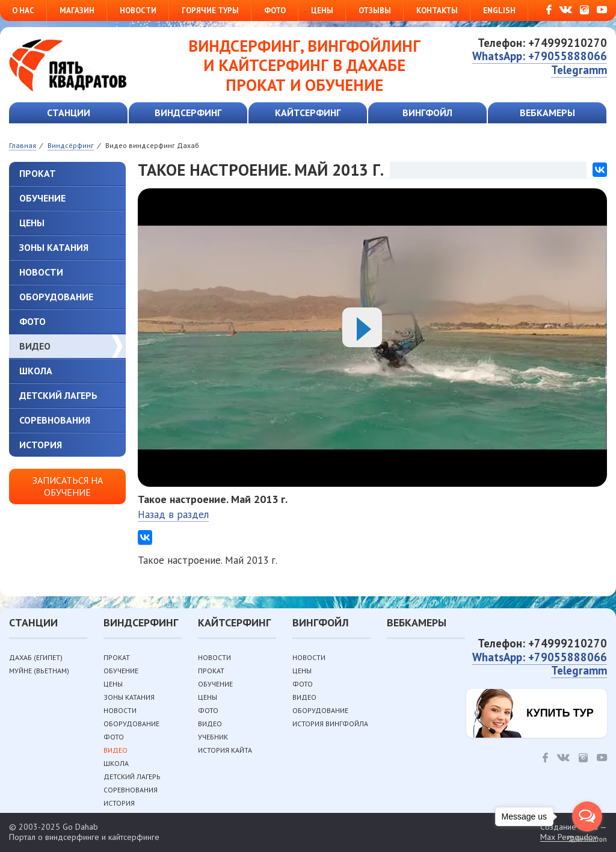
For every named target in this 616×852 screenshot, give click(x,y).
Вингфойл (427, 113)
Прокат (38, 173)
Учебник (213, 737)
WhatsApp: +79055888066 (540, 56)
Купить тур (560, 713)
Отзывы (375, 11)
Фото (275, 11)
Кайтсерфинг (308, 113)
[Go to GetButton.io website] (587, 840)
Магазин (77, 11)
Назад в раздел (173, 514)
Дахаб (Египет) (36, 657)
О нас (23, 11)
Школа (36, 371)
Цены (322, 11)
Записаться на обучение (68, 486)
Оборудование (56, 297)
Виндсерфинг (188, 113)
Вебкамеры (547, 113)
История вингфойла (330, 724)
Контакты (437, 11)
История (41, 445)
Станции (69, 113)
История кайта (225, 750)
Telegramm (579, 70)
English (499, 11)
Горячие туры (210, 11)
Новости (138, 11)
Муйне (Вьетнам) (39, 671)
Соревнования (55, 420)
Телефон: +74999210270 (542, 43)
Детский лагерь (58, 395)
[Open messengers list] (587, 816)
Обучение (42, 198)
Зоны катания (54, 247)
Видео (35, 346)
